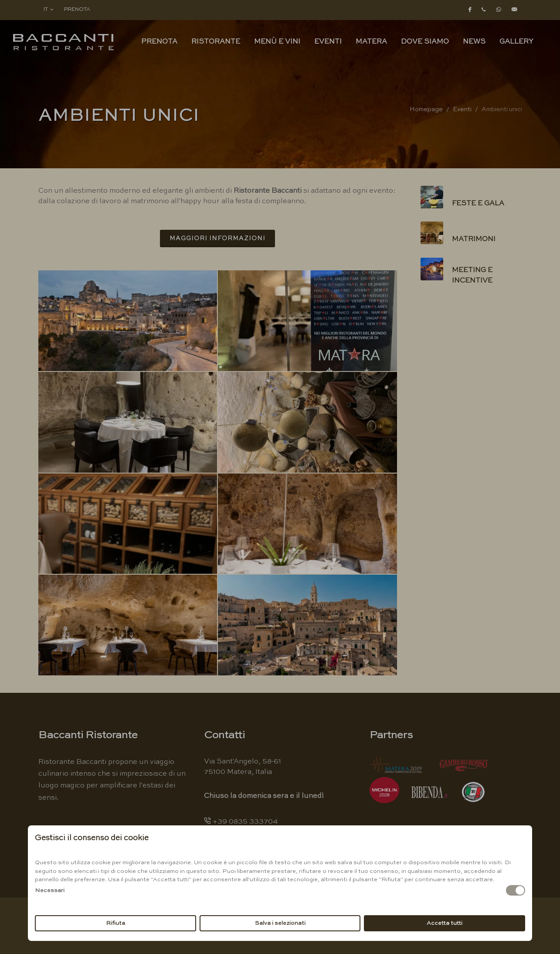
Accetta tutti (445, 923)
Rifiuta (115, 923)
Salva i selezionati (280, 923)
